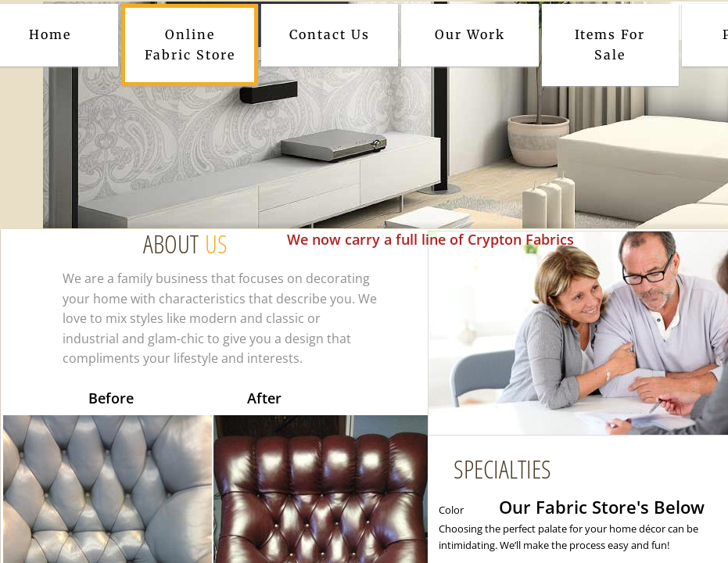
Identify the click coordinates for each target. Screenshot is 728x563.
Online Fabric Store (190, 45)
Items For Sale (610, 45)
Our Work (470, 34)
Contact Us (330, 34)
